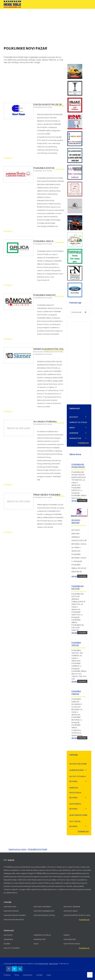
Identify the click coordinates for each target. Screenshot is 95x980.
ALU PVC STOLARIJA (12, 948)
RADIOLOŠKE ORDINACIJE (54, 350)
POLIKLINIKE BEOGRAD (79, 525)
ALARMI (7, 944)
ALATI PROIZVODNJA (72, 944)
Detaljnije (7, 158)
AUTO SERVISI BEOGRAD (75, 824)
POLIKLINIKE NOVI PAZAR (43, 107)
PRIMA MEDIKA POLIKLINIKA (47, 495)
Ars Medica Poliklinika (45, 422)
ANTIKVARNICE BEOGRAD (75, 806)
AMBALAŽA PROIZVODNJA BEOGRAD (75, 793)
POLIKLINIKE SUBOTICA (79, 591)
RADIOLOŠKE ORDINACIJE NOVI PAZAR (48, 352)
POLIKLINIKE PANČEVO (79, 470)
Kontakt (39, 975)
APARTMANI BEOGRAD (78, 815)
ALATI (36, 944)
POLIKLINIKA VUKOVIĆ (76, 644)
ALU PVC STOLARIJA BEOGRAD (77, 779)
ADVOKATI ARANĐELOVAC (44, 911)
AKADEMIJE (74, 433)
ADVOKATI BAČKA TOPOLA (45, 915)
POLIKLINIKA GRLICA (43, 241)
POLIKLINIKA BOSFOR (44, 168)
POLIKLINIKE (59, 106)
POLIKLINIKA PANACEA (76, 693)
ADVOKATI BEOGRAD (78, 764)
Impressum (28, 975)
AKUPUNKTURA (70, 939)
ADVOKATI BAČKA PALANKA (15, 915)
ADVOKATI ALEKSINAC (43, 907)
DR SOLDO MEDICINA (76, 521)
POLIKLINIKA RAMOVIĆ (45, 295)
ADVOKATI (74, 417)
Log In (49, 975)
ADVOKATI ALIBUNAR (72, 907)
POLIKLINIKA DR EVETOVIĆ (77, 587)
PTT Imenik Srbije (42, 964)
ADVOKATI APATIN (11, 911)
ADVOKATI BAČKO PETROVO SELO (77, 915)
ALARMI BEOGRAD (77, 770)
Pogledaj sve (83, 443)
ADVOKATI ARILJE (71, 911)
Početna (7, 975)
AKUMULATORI (75, 438)
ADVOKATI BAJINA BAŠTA (14, 920)
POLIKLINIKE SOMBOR (78, 648)
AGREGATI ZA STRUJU (78, 422)
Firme (17, 975)
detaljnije (75, 501)
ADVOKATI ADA (10, 907)
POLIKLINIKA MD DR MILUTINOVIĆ (78, 466)
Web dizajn (53, 964)
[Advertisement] (47, 26)
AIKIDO (72, 428)
